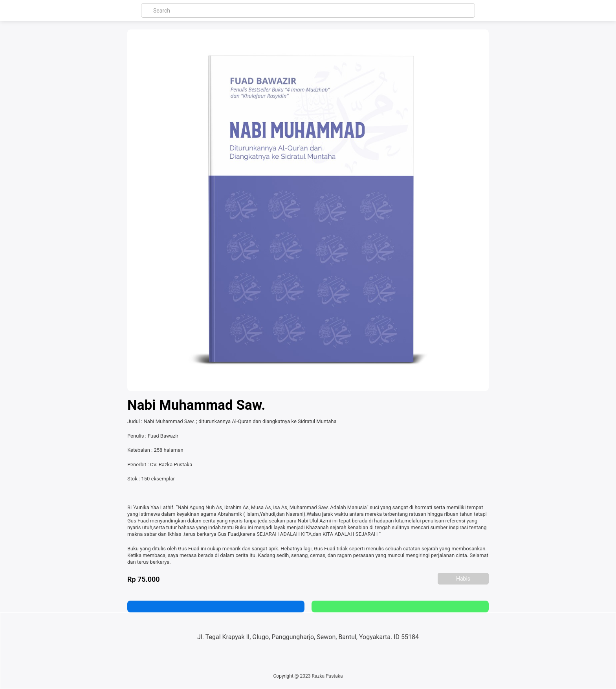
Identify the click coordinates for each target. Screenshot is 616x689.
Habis (463, 579)
